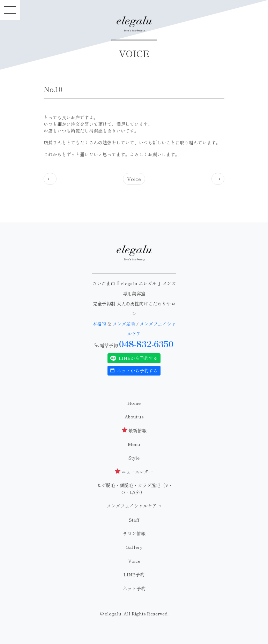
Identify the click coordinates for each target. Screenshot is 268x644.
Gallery (134, 547)
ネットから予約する (134, 370)
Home (134, 403)
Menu (134, 444)
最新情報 (134, 430)
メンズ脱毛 (124, 324)
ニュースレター (134, 472)
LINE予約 (134, 574)
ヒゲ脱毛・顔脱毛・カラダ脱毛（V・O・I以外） (135, 488)
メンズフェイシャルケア (132, 506)
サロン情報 (134, 533)
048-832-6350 (146, 344)
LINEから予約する (134, 358)
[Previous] (50, 179)
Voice (134, 179)
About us (134, 416)
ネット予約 (134, 588)
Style (134, 458)
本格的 (100, 324)
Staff (134, 520)
